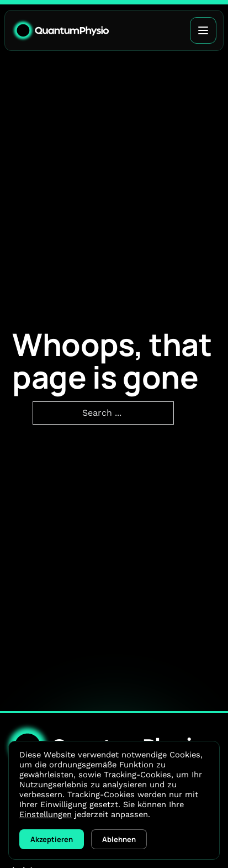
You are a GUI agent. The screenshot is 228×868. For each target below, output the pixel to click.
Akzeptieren (52, 839)
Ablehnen (119, 839)
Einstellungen (46, 814)
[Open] (203, 30)
